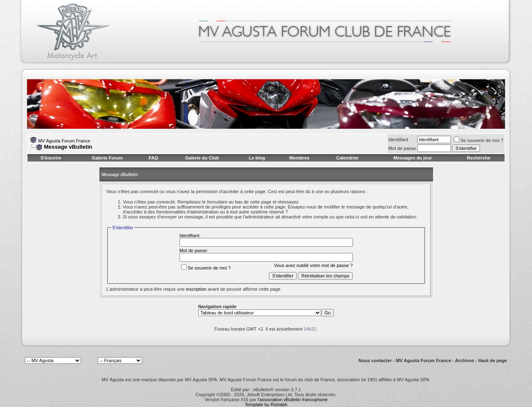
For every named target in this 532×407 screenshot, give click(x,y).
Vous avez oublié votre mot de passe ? (314, 265)
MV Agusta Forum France (64, 141)
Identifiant (399, 140)
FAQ (154, 158)
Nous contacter (375, 360)
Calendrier (347, 158)
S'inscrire (51, 158)
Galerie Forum (107, 158)
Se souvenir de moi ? (479, 140)
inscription (196, 289)
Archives (465, 360)
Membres (299, 158)
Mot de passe (402, 148)
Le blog (257, 158)
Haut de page (493, 360)
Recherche (478, 158)
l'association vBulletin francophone (293, 400)
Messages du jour (413, 158)
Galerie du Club (202, 158)
